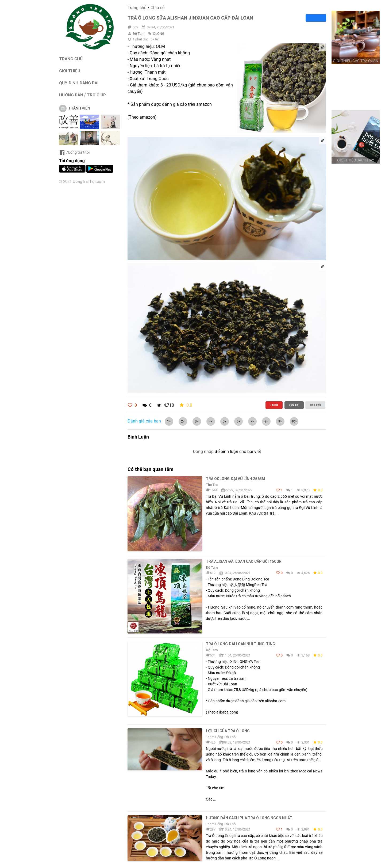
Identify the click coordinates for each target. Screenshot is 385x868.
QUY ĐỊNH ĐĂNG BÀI (79, 83)
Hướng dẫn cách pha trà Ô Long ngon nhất (249, 818)
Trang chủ (137, 8)
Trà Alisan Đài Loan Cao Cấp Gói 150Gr (244, 561)
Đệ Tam (138, 34)
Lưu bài (294, 405)
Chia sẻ (157, 8)
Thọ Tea (212, 485)
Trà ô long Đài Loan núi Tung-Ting (240, 644)
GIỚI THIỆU (70, 71)
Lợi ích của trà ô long (228, 731)
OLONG (159, 34)
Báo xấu (315, 405)
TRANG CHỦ (71, 59)
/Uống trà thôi (74, 152)
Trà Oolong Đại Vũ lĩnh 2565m (235, 479)
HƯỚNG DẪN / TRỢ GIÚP (82, 95)
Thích (274, 405)
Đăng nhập (203, 452)
